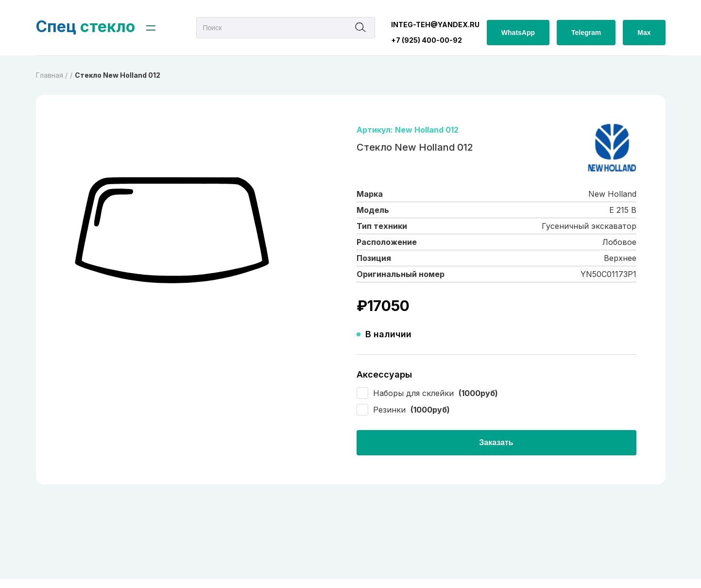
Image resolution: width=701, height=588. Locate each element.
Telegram (586, 33)
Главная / (52, 75)
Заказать (496, 442)
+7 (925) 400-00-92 (427, 40)
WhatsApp (518, 33)
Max (644, 33)
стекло (85, 26)
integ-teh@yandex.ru (435, 25)
